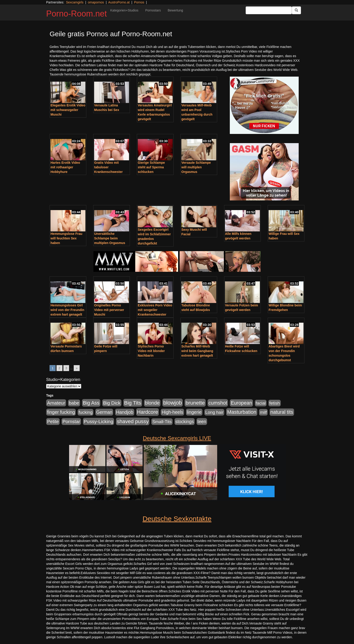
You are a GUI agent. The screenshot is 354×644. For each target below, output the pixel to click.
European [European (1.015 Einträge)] (241, 403)
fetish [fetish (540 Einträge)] (275, 403)
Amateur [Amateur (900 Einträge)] (56, 403)
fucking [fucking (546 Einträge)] (86, 412)
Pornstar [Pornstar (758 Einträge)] (71, 422)
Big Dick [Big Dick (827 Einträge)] (112, 403)
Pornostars (153, 10)
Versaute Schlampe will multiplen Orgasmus (196, 167)
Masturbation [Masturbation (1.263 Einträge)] (242, 412)
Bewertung (175, 10)
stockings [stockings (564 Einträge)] (185, 422)
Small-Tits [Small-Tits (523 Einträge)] (162, 422)
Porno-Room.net (76, 14)
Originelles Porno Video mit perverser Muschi (109, 310)
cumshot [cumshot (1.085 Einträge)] (218, 403)
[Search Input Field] (269, 10)
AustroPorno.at (119, 2)
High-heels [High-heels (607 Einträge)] (172, 412)
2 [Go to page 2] (59, 368)
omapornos (96, 2)
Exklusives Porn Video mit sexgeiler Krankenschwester (155, 310)
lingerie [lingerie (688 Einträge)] (194, 412)
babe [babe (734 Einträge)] (74, 403)
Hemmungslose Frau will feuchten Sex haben (66, 238)
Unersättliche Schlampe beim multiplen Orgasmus (110, 238)
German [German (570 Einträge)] (104, 412)
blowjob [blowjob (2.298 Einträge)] (173, 403)
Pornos (139, 2)
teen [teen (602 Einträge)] (202, 422)
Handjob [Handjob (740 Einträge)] (125, 412)
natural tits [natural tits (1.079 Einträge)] (282, 412)
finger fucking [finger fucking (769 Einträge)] (61, 412)
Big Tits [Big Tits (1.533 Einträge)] (133, 403)
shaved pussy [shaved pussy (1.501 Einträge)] (133, 421)
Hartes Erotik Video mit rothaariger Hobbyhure (65, 167)
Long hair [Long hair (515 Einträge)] (214, 412)
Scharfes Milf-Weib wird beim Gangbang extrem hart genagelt (197, 351)
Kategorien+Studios (124, 10)
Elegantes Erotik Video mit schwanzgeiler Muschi (68, 110)
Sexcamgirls (75, 2)
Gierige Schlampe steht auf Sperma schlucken (151, 167)
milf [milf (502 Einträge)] (263, 412)
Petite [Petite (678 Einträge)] (53, 422)
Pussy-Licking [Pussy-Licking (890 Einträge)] (99, 421)
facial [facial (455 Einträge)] (261, 403)
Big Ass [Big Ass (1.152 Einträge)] (91, 403)
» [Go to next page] (77, 368)
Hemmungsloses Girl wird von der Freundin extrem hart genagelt (67, 310)
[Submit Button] (296, 10)
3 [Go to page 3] (66, 368)
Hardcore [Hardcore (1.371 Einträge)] (148, 412)
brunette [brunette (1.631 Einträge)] (195, 403)
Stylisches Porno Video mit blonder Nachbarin (151, 351)
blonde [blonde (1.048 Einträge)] (152, 403)
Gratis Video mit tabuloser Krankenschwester (108, 167)
